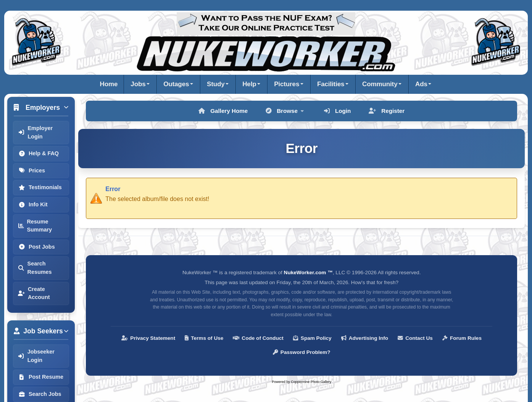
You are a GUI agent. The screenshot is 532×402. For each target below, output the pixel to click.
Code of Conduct (258, 338)
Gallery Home (223, 111)
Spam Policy (312, 338)
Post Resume (41, 377)
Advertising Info (365, 338)
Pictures (287, 84)
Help (249, 84)
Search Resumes (35, 268)
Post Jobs (36, 247)
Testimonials (40, 187)
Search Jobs (40, 394)
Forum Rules (462, 338)
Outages (176, 84)
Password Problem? (302, 352)
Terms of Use (204, 338)
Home (109, 84)
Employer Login (35, 132)
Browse (285, 111)
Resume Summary (35, 226)
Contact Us (415, 338)
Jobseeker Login (36, 356)
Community (380, 84)
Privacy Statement (148, 338)
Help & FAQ (38, 153)
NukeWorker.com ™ (308, 273)
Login (337, 111)
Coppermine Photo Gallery (311, 382)
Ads (421, 84)
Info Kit (33, 204)
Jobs (138, 84)
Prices (31, 170)
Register (387, 111)
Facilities (331, 84)
